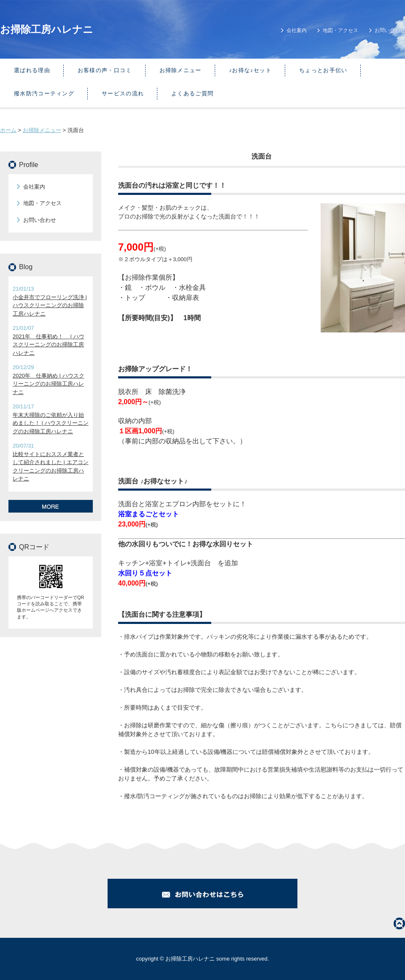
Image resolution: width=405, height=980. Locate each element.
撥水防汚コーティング (44, 93)
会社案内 (297, 30)
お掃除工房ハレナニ (47, 29)
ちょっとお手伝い (323, 70)
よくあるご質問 (192, 93)
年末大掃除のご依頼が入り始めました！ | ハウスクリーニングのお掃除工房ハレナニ (51, 423)
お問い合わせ (390, 30)
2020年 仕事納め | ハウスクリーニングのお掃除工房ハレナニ (49, 384)
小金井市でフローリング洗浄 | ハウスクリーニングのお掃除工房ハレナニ (50, 305)
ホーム (8, 130)
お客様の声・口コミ (105, 70)
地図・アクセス (340, 30)
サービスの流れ (123, 93)
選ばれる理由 (32, 70)
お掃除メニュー (181, 70)
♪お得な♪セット (250, 70)
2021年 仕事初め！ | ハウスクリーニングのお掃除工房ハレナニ (49, 345)
